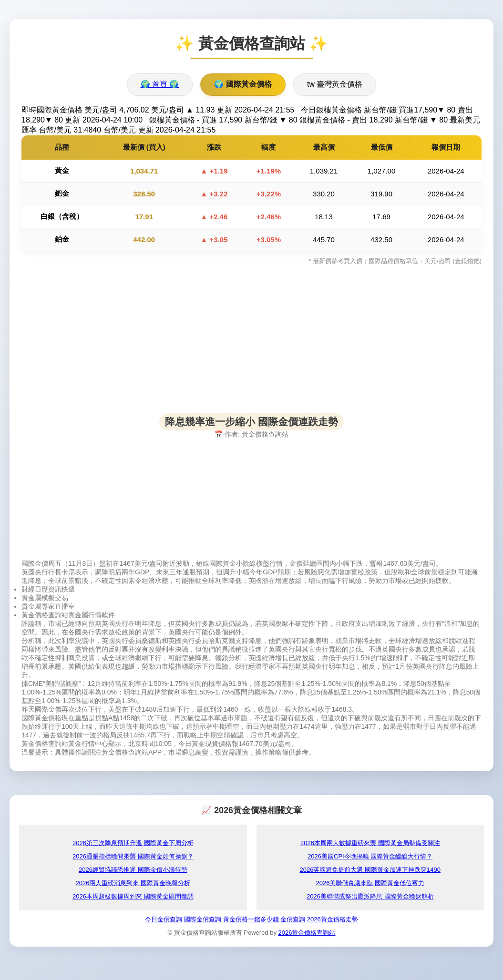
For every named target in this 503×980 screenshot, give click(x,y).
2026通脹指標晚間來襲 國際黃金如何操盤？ (133, 856)
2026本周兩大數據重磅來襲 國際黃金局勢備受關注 (370, 843)
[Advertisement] (251, 347)
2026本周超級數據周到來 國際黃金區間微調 (133, 896)
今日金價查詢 (164, 919)
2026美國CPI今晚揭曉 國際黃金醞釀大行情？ (370, 856)
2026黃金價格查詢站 (307, 933)
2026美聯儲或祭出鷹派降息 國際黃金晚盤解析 (370, 896)
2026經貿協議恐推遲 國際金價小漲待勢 (133, 870)
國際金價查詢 (203, 919)
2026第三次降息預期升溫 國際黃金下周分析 (133, 843)
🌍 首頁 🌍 (160, 84)
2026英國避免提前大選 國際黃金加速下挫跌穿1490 (370, 870)
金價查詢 (293, 919)
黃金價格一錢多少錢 (251, 919)
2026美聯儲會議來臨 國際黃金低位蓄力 (370, 883)
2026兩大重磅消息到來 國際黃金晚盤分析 (133, 883)
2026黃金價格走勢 (333, 919)
